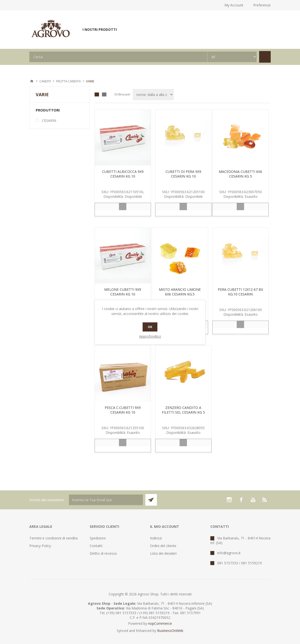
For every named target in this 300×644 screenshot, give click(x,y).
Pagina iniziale (32, 81)
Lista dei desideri (163, 553)
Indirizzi (156, 538)
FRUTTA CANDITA (68, 81)
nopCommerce (160, 623)
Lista (104, 94)
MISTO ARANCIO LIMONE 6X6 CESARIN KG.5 (180, 292)
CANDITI (45, 81)
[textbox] (118, 57)
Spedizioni (98, 538)
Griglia (97, 94)
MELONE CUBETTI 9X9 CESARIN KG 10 (123, 292)
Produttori (48, 110)
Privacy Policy (40, 546)
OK (150, 327)
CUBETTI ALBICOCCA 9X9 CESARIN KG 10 (123, 174)
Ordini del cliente (163, 546)
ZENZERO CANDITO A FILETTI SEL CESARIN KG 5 (183, 410)
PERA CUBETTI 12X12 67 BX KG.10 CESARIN (240, 292)
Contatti (96, 546)
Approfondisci (150, 336)
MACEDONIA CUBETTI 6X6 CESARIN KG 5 (240, 174)
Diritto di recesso (103, 553)
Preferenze (262, 5)
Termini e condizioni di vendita (53, 538)
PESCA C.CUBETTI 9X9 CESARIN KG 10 (123, 410)
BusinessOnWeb (170, 631)
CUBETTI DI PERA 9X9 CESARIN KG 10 (183, 174)
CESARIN (49, 120)
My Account (234, 5)
